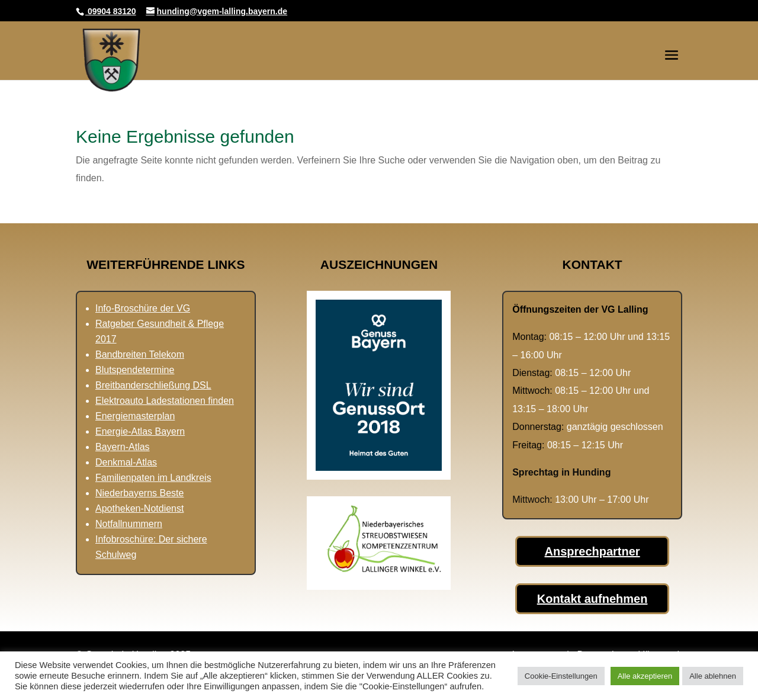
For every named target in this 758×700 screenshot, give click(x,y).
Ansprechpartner (592, 551)
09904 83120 (111, 11)
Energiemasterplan (135, 416)
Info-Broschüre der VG (143, 308)
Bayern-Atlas (123, 447)
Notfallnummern (129, 524)
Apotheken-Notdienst (139, 508)
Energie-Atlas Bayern (140, 431)
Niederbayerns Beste (139, 493)
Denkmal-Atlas (126, 462)
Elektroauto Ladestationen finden (165, 401)
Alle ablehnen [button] (713, 676)
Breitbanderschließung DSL (153, 385)
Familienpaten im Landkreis (153, 478)
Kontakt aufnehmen (592, 599)
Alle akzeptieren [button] (645, 676)
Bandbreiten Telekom (140, 354)
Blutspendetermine (135, 370)
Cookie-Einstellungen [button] (561, 676)
